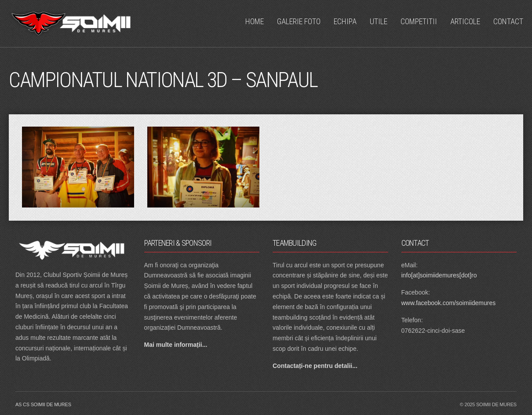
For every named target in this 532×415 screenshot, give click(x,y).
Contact (508, 21)
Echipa (345, 21)
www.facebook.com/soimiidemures (449, 303)
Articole (465, 21)
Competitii (419, 21)
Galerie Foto (299, 21)
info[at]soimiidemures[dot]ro (439, 275)
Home (255, 21)
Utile (379, 21)
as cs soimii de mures (43, 404)
